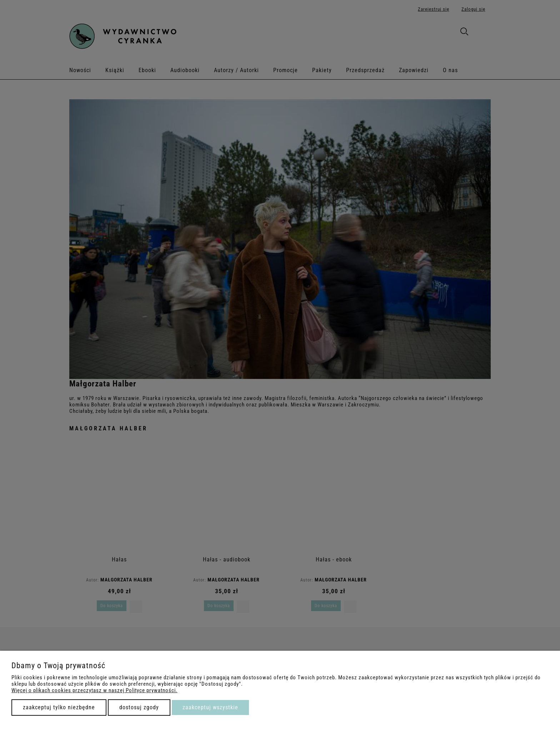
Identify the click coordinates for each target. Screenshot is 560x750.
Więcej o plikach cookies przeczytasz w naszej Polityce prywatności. (94, 690)
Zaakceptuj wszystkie (210, 707)
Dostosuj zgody (139, 707)
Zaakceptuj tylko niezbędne (59, 707)
